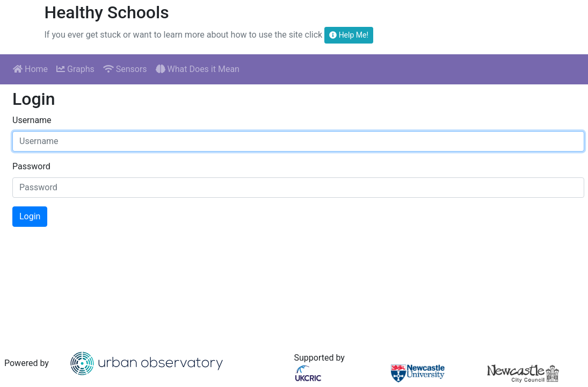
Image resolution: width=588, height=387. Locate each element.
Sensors (125, 69)
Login (30, 216)
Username (32, 120)
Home (30, 69)
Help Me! (349, 35)
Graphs (75, 69)
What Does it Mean (198, 69)
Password (31, 166)
